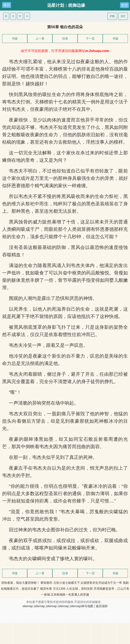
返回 (7, 5)
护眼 (112, 16)
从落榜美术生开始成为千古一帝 (101, 583)
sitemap (28, 606)
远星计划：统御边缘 (66, 5)
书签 (15, 39)
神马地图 (87, 606)
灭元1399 (59, 589)
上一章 (40, 39)
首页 (125, 5)
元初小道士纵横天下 (67, 583)
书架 (115, 39)
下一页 (90, 39)
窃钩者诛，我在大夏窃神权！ (21, 583)
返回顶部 (102, 606)
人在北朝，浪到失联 (79, 589)
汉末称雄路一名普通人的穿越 (70, 595)
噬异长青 (46, 589)
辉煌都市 (47, 583)
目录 (65, 39)
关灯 (123, 16)
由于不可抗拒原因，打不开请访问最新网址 (65, 51)
